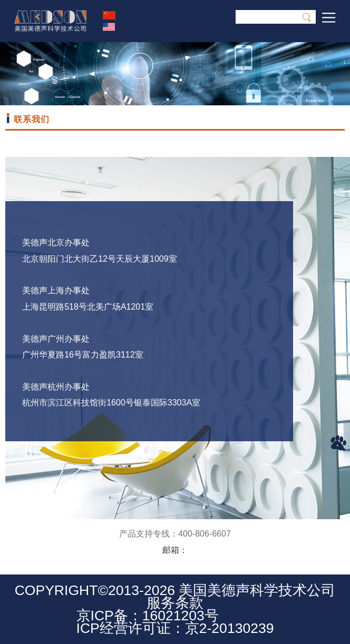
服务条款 (175, 603)
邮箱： (175, 550)
